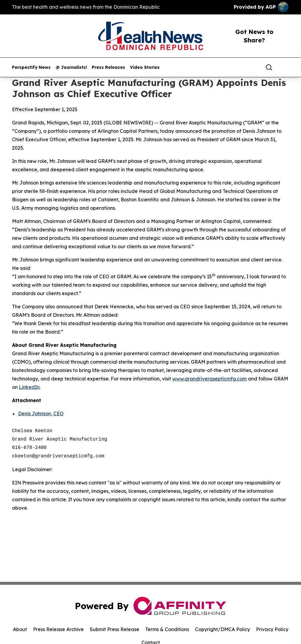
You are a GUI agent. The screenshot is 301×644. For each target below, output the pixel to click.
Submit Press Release (114, 629)
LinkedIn (29, 387)
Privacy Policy (272, 629)
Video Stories (145, 67)
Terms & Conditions (167, 629)
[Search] (269, 67)
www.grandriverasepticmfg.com (209, 379)
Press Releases (108, 67)
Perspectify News (31, 67)
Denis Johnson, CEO (41, 414)
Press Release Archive (58, 629)
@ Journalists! (71, 67)
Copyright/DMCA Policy (223, 629)
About (20, 629)
